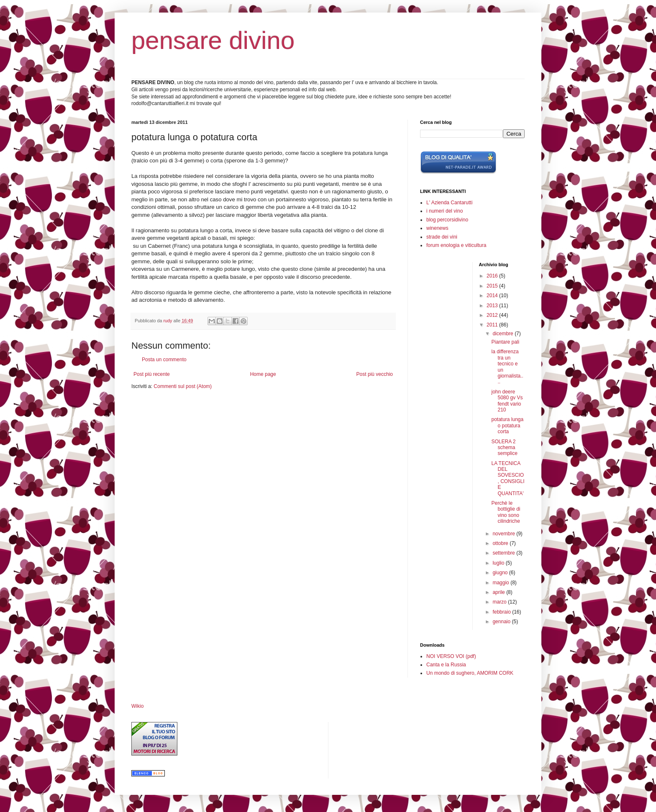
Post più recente (152, 374)
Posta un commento (164, 360)
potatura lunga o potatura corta (507, 425)
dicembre (504, 334)
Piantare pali (505, 342)
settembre (504, 553)
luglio (499, 563)
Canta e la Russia (446, 665)
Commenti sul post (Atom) (183, 386)
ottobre (501, 543)
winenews (437, 228)
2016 (493, 276)
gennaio (502, 622)
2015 (493, 286)
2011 (493, 325)
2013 (493, 306)
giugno (501, 573)
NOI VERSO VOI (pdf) (451, 656)
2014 (493, 296)
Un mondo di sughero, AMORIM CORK (470, 673)
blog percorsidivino (447, 220)
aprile (499, 592)
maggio (501, 583)
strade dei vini (442, 237)
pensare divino (213, 40)
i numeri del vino (445, 211)
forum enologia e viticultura (456, 245)
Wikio (137, 706)
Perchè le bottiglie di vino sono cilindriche (506, 512)
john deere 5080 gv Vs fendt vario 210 (507, 401)
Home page (263, 374)
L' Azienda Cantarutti (449, 203)
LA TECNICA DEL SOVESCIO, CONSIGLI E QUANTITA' (508, 478)
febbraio (502, 612)
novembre (504, 534)
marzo (500, 602)
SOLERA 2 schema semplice (504, 448)
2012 (493, 315)
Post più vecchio (375, 374)
